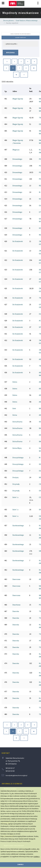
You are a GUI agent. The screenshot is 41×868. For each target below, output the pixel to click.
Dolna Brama (17, 422)
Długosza (16, 150)
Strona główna (8, 21)
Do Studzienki (18, 241)
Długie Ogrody (18, 99)
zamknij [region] (20, 864)
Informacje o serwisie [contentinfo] (12, 784)
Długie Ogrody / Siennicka (18, 142)
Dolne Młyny (17, 448)
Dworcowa (16, 579)
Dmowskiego (17, 159)
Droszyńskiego (18, 457)
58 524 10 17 (10, 768)
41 (16, 75)
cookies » (37, 857)
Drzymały (16, 484)
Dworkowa (16, 605)
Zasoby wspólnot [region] (12, 23)
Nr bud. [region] (31, 90)
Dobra (15, 382)
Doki (14, 408)
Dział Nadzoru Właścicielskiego (27, 21)
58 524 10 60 (10, 771)
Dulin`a (15, 497)
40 (34, 68)
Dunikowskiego (18, 525)
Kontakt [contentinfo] (6, 753)
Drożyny (15, 477)
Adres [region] (15, 91)
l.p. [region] (6, 91)
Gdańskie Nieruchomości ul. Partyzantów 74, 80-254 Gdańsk (15, 761)
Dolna (15, 415)
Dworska (16, 611)
